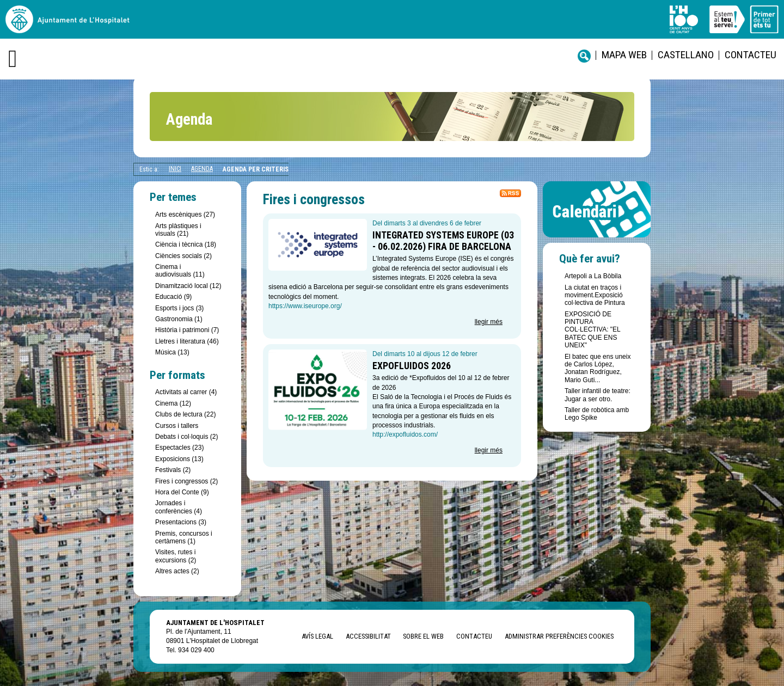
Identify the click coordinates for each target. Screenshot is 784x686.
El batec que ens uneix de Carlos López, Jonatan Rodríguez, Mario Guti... (598, 368)
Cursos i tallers (177, 426)
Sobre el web (423, 636)
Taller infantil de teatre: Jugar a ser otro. (598, 395)
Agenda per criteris (256, 169)
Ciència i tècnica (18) (186, 244)
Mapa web (624, 55)
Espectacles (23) (179, 448)
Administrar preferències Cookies (559, 636)
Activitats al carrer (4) (186, 392)
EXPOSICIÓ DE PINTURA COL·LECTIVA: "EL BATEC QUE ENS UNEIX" (592, 330)
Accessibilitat (368, 636)
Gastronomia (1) (179, 319)
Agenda (202, 169)
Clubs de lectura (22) (185, 414)
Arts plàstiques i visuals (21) (178, 230)
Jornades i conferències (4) (179, 507)
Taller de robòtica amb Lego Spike (597, 414)
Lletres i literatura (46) (187, 341)
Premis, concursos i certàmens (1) (184, 537)
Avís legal (317, 636)
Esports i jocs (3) (179, 308)
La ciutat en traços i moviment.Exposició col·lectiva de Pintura (595, 295)
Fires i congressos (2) (186, 481)
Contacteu (751, 55)
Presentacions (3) (181, 522)
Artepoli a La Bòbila (593, 276)
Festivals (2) (173, 470)
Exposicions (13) (179, 459)
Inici (175, 169)
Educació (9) (173, 297)
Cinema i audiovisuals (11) (180, 271)
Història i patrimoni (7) (187, 330)
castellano (686, 55)
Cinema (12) (173, 403)
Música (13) (172, 352)
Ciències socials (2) (183, 256)
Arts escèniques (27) (185, 215)
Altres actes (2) (177, 571)
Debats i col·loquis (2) (186, 437)
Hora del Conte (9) (182, 492)
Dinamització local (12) (188, 286)
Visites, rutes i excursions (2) (176, 556)
